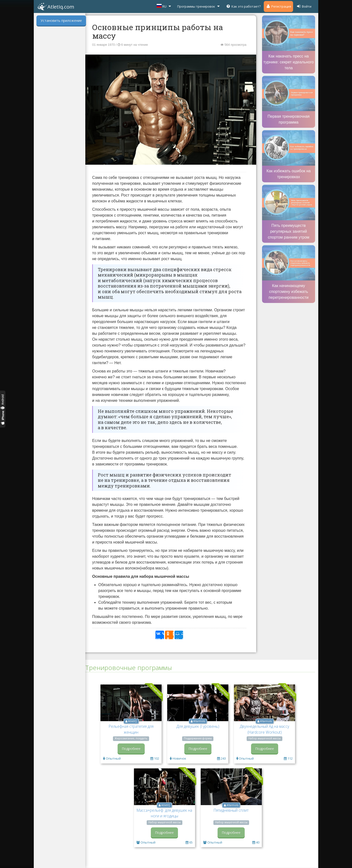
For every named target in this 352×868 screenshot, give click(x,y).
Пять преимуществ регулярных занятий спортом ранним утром (289, 231)
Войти (304, 6)
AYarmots (199, 721)
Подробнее (131, 748)
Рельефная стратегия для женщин (131, 729)
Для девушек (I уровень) (198, 726)
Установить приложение (61, 20)
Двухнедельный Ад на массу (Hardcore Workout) (264, 729)
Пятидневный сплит (231, 810)
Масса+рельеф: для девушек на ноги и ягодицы (164, 813)
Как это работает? (243, 6)
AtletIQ (132, 721)
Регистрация (278, 6)
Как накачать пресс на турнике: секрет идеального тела (289, 62)
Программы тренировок (199, 6)
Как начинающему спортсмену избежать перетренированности (289, 292)
